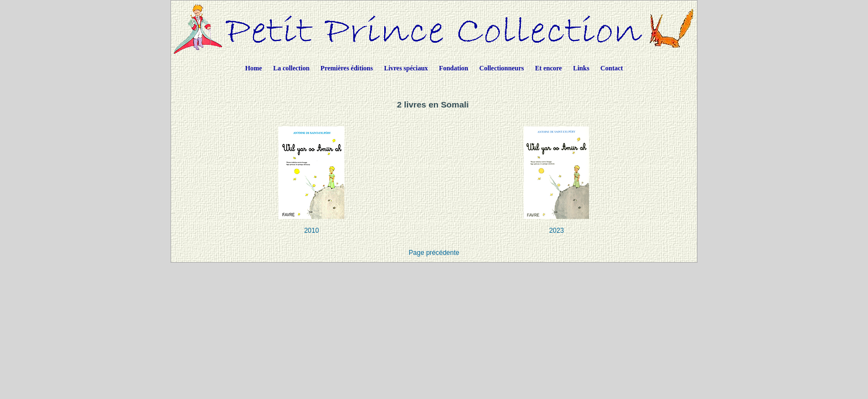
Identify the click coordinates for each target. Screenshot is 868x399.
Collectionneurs (502, 68)
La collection (291, 68)
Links (581, 68)
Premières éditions (347, 68)
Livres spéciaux (406, 68)
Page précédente (434, 253)
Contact (612, 68)
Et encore (548, 68)
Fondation (454, 68)
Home (254, 68)
